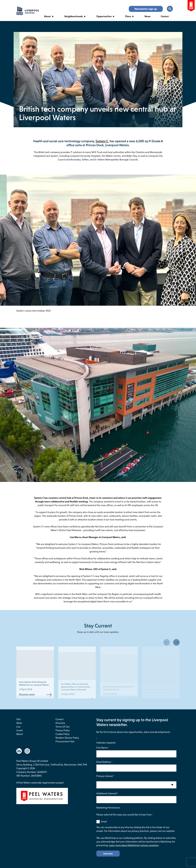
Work (19, 723)
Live (18, 727)
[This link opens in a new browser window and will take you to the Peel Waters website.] (56, 797)
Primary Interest (105, 776)
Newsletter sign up (146, 9)
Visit (18, 719)
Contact (165, 16)
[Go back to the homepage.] (28, 14)
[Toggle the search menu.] (170, 9)
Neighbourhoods (74, 16)
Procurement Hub (65, 741)
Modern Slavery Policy (67, 738)
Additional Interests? (107, 793)
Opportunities (104, 16)
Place (128, 16)
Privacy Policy (63, 730)
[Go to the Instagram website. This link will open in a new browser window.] (27, 751)
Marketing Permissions (108, 808)
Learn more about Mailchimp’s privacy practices (134, 845)
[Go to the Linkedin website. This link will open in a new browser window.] (19, 751)
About (47, 16)
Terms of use (63, 727)
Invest (19, 730)
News (148, 16)
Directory (60, 723)
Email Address (104, 762)
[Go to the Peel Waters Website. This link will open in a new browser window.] (191, 6)
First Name (103, 748)
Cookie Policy (62, 734)
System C (102, 141)
